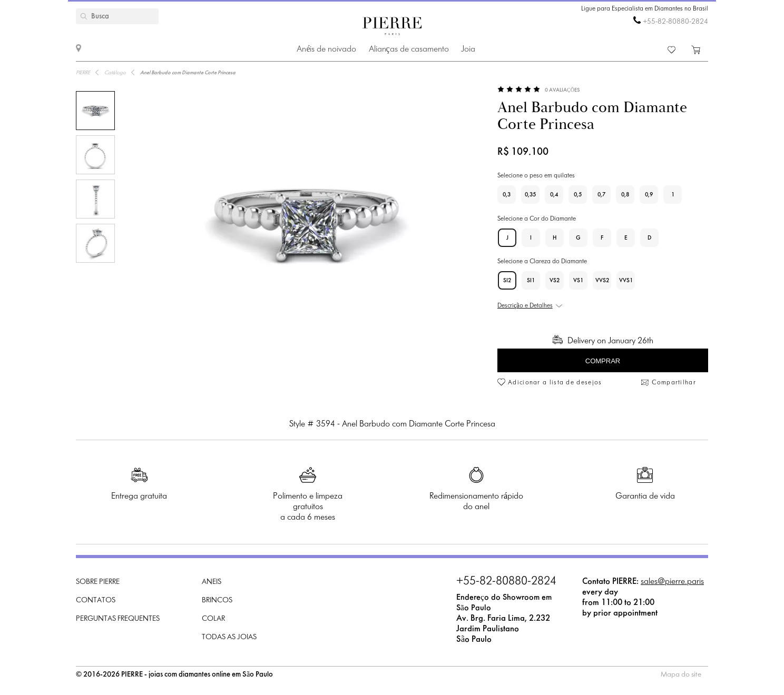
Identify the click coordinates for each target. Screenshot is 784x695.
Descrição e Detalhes (525, 306)
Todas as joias (229, 637)
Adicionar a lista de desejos (555, 383)
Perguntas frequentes (118, 619)
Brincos (217, 600)
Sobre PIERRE (98, 582)
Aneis (212, 582)
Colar (213, 619)
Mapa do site (681, 675)
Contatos (96, 600)
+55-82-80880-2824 (675, 22)
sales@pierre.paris (672, 582)
